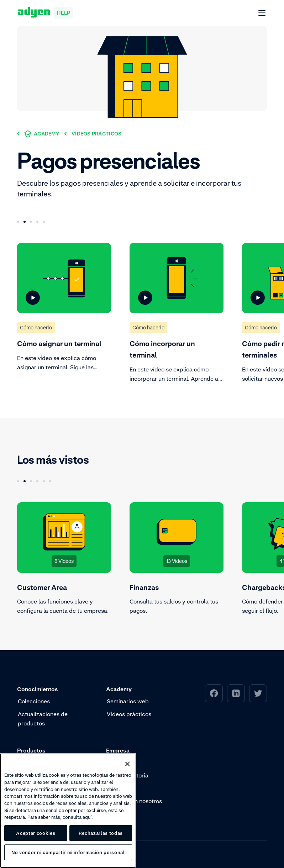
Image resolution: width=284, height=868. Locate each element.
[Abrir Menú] (262, 13)
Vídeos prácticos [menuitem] (129, 714)
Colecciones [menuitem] (34, 701)
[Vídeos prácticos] (96, 133)
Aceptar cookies (36, 833)
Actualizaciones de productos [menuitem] (43, 719)
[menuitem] (214, 693)
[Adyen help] (45, 13)
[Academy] (42, 133)
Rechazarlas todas (101, 833)
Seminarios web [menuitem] (128, 701)
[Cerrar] (127, 764)
